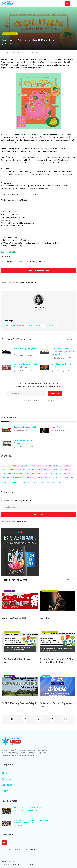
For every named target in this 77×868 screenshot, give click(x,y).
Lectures (54, 474)
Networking (6, 478)
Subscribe (67, 4)
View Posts (39, 311)
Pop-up (47, 478)
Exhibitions (47, 469)
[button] (73, 4)
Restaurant (69, 478)
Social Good (14, 482)
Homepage (32, 864)
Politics (39, 478)
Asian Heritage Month (18, 325)
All (7, 325)
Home (4, 53)
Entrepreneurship (34, 469)
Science (4, 482)
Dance (38, 325)
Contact (13, 864)
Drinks (11, 469)
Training (43, 482)
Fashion (57, 469)
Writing (52, 482)
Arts (9, 465)
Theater (35, 482)
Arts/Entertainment (10, 34)
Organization (29, 478)
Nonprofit (17, 478)
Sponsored (25, 482)
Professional (57, 478)
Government (36, 474)
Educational (21, 469)
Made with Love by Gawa (9, 861)
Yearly (60, 482)
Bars (33, 465)
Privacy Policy (52, 400)
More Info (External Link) (39, 271)
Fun (44, 325)
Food (9, 474)
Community (52, 325)
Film (3, 474)
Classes (40, 465)
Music (31, 325)
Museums (63, 474)
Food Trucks (19, 474)
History (46, 474)
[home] (7, 4)
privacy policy (22, 864)
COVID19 (67, 465)
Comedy (48, 465)
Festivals (66, 469)
